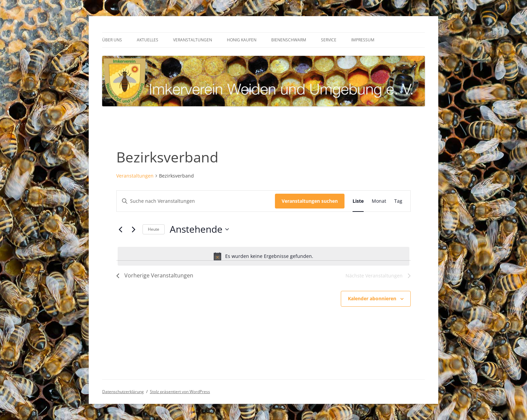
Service (329, 40)
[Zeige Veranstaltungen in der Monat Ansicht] (379, 201)
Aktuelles (148, 40)
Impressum (363, 40)
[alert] (263, 256)
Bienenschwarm (289, 40)
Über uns (112, 40)
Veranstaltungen (193, 40)
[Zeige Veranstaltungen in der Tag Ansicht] (398, 201)
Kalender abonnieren (372, 298)
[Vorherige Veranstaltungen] (120, 229)
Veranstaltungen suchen (310, 201)
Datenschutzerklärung (123, 392)
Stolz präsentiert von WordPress (180, 392)
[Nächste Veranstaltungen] (133, 229)
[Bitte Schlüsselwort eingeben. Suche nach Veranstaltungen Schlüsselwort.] (196, 201)
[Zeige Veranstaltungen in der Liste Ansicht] (358, 201)
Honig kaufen (242, 40)
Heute (154, 229)
